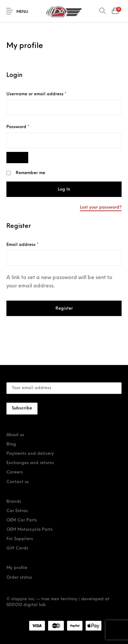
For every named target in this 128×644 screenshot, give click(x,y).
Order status (19, 578)
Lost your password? (101, 207)
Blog (11, 444)
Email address (32, 244)
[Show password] (17, 158)
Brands (14, 502)
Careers (15, 472)
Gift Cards (17, 548)
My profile (17, 568)
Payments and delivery (30, 454)
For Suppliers (20, 539)
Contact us (18, 482)
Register (64, 308)
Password (27, 126)
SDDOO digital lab (26, 605)
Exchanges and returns (30, 463)
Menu (22, 12)
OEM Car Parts (22, 520)
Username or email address (46, 94)
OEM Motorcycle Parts (30, 530)
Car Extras (17, 511)
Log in (64, 189)
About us (15, 435)
